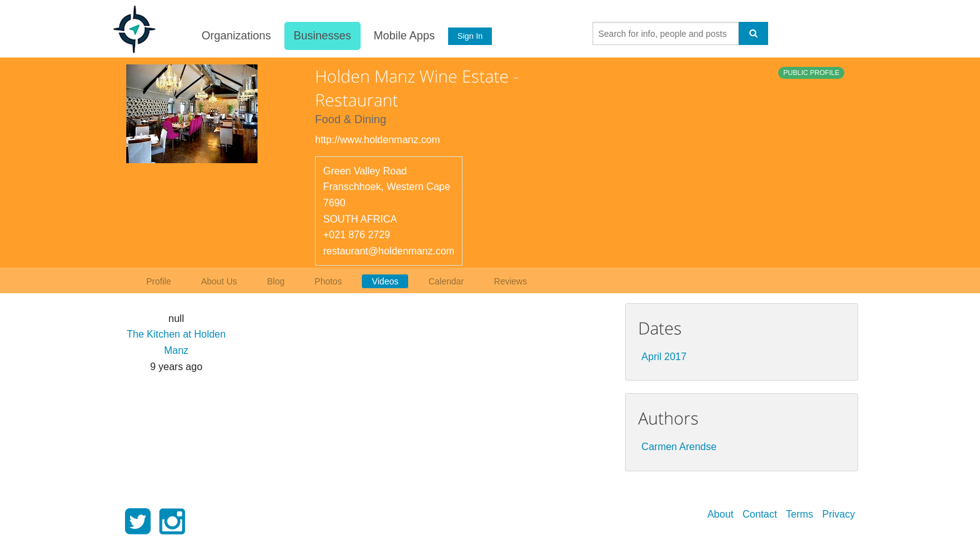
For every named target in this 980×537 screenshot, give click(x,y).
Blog (276, 281)
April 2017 (664, 357)
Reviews (510, 281)
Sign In (469, 36)
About (721, 514)
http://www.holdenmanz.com (377, 140)
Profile (159, 281)
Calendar (446, 281)
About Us (219, 281)
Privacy (839, 514)
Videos (385, 281)
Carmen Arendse (679, 447)
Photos (328, 281)
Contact (760, 514)
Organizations (235, 36)
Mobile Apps (403, 36)
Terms (800, 514)
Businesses (321, 36)
